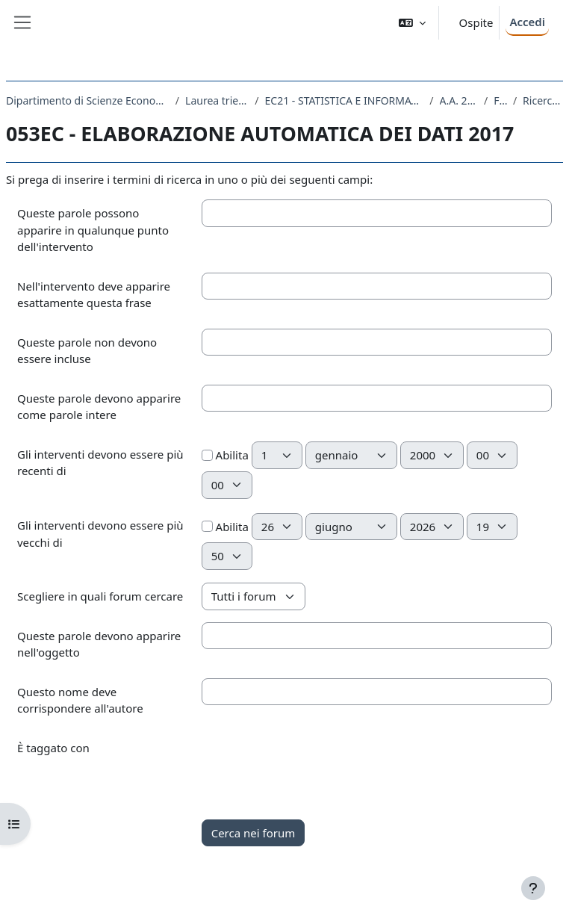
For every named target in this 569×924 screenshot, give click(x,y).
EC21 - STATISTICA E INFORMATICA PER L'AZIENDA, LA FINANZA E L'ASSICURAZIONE (345, 100)
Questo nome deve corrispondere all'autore (80, 700)
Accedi (527, 22)
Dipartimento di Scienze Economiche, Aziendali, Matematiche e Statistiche (88, 100)
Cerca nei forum (254, 833)
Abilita (225, 455)
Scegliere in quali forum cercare (100, 596)
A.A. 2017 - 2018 (459, 100)
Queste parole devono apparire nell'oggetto (99, 644)
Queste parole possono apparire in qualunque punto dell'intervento (93, 230)
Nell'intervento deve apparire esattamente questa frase (94, 295)
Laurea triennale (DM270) (217, 100)
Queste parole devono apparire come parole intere (99, 407)
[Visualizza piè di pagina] (533, 888)
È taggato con (53, 748)
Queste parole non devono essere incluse (87, 351)
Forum (500, 100)
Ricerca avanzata (543, 100)
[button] (412, 23)
